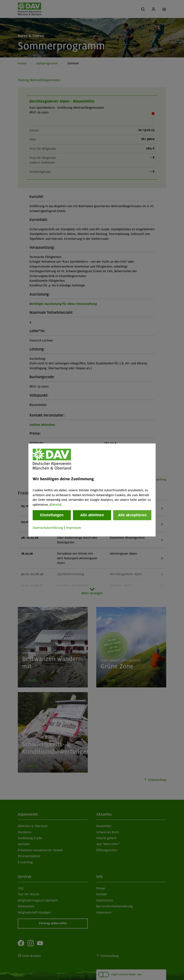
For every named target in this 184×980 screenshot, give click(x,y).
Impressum (74, 528)
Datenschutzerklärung (48, 528)
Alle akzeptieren (132, 515)
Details (55, 505)
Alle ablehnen (92, 515)
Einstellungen (52, 515)
